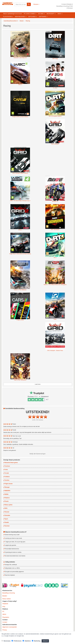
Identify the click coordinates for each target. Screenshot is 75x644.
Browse (36, 4)
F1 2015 (55, 88)
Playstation (6, 617)
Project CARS (20, 320)
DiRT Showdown (55, 230)
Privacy (5, 630)
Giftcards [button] (33, 17)
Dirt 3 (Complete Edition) (55, 116)
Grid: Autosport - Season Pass (55, 351)
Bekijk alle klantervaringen (38, 454)
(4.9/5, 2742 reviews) (38, 420)
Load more (38, 384)
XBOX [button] (60, 14)
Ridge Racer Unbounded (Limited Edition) (20, 254)
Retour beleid (6, 599)
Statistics (27, 641)
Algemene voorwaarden (10, 627)
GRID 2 (20, 230)
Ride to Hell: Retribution (20, 380)
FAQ (71, 6)
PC (3, 611)
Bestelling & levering (63, 6)
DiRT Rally (55, 59)
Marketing (36, 641)
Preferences (17, 641)
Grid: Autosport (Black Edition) (20, 173)
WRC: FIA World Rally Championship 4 (20, 201)
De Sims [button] (41, 14)
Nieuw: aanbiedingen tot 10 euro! (13, 14)
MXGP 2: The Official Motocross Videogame (55, 285)
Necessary (6, 641)
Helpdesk (5, 604)
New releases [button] (21, 17)
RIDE (55, 319)
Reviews (70, 8)
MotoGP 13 (55, 201)
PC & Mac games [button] (30, 14)
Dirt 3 (55, 258)
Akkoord (45, 641)
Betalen (70, 4)
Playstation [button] (8, 17)
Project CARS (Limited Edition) (20, 117)
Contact (64, 4)
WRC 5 (20, 85)
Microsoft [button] (51, 14)
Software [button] (43, 17)
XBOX (4, 614)
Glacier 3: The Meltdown (20, 290)
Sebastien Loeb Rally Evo (20, 58)
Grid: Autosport (55, 144)
